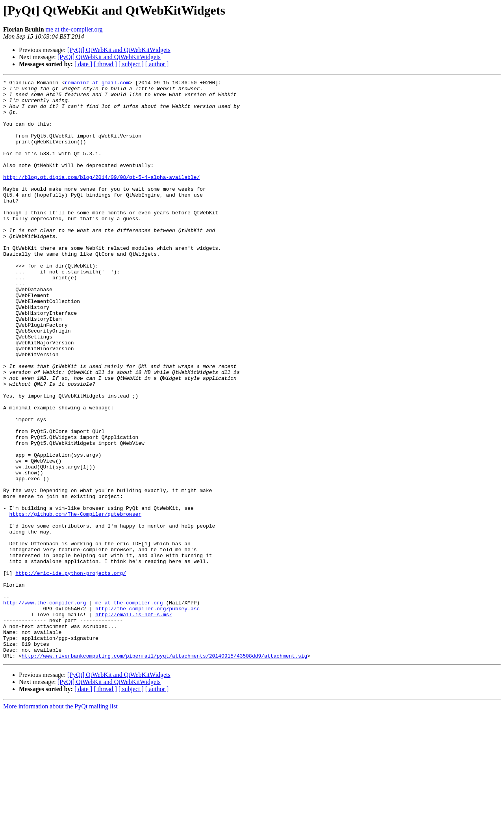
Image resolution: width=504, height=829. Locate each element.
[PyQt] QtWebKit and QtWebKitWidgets (119, 50)
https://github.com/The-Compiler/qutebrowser (75, 601)
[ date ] (83, 64)
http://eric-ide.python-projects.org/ (71, 672)
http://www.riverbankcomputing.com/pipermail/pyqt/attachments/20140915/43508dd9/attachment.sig (164, 771)
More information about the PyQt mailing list (60, 822)
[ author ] (157, 64)
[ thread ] (105, 64)
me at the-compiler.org (74, 29)
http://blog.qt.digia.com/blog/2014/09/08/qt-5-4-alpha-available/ (101, 197)
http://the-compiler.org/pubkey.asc (147, 715)
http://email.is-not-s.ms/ (134, 722)
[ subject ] (131, 64)
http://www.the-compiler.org (45, 708)
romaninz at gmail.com (97, 84)
